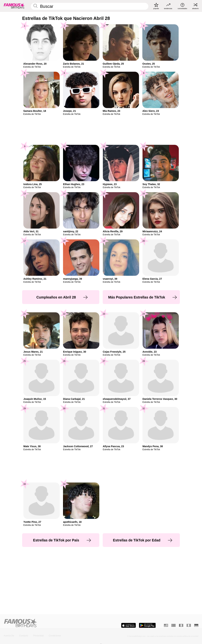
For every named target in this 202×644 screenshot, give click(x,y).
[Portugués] (173, 625)
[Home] (52, 623)
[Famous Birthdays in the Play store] (147, 625)
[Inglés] (166, 625)
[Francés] (181, 625)
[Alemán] (196, 625)
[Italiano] (189, 625)
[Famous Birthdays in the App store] (129, 625)
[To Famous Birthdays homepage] (14, 6)
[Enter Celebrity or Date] (90, 6)
